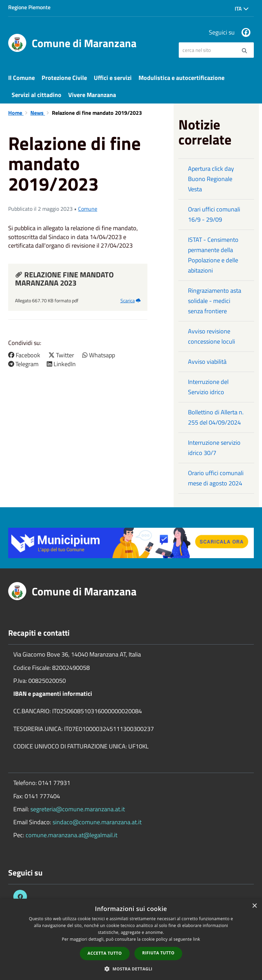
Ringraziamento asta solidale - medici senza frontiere (215, 301)
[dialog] (131, 939)
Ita (242, 9)
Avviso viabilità (207, 362)
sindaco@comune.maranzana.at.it (97, 822)
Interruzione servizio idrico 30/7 (214, 448)
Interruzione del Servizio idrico (208, 387)
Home (16, 113)
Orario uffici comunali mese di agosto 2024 (216, 478)
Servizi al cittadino (37, 95)
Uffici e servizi (113, 78)
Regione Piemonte (29, 7)
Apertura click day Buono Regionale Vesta (211, 179)
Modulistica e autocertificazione (181, 78)
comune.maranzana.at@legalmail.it (71, 835)
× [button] (254, 906)
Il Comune (21, 78)
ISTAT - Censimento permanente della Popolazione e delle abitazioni (213, 255)
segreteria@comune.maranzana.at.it (78, 809)
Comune (88, 209)
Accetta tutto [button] (105, 953)
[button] (131, 969)
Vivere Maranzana (92, 95)
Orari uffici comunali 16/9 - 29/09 (214, 214)
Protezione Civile (64, 78)
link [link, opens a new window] (197, 939)
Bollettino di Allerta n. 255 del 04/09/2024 (216, 417)
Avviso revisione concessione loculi (212, 336)
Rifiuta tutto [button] (158, 953)
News (38, 113)
